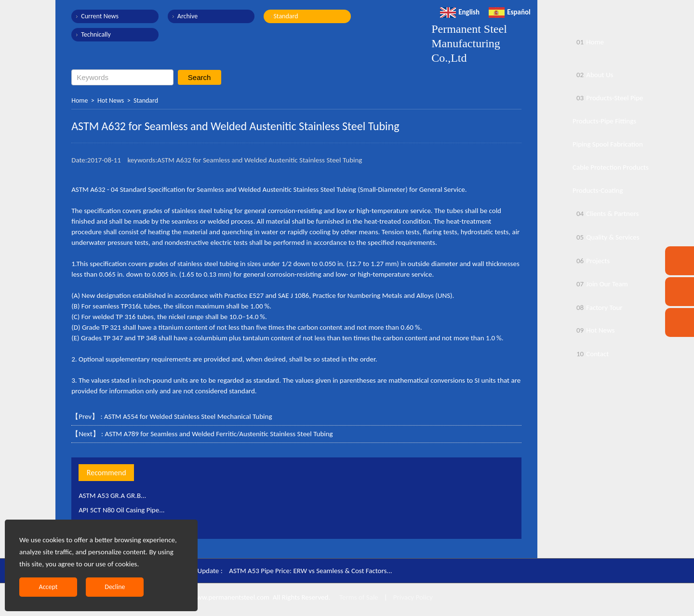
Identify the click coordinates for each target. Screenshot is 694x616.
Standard (285, 16)
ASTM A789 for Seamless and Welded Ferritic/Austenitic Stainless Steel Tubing (219, 434)
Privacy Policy (413, 597)
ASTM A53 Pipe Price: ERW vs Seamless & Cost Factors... (311, 571)
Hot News (111, 100)
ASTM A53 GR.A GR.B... (113, 495)
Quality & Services (606, 237)
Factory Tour (598, 308)
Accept (48, 587)
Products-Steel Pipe (608, 98)
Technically (96, 34)
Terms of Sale (358, 597)
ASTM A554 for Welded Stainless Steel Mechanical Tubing (188, 416)
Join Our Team (600, 284)
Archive (187, 16)
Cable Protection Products (611, 167)
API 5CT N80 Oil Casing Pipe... (122, 510)
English (460, 12)
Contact (591, 354)
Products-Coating (598, 190)
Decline (115, 587)
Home (80, 100)
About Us (593, 75)
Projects (591, 261)
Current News (100, 16)
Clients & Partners (606, 214)
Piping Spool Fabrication (608, 144)
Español (510, 12)
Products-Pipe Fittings (604, 121)
